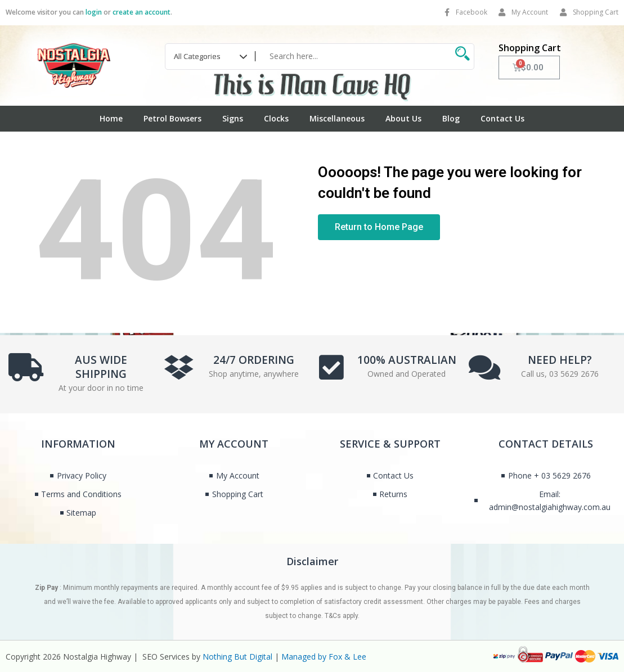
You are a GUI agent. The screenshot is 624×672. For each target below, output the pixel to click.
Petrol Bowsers (172, 118)
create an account (142, 12)
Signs (233, 118)
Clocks (276, 118)
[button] (379, 227)
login (94, 12)
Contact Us (502, 118)
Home (111, 118)
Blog (451, 118)
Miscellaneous (337, 118)
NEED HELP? (560, 358)
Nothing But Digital (237, 657)
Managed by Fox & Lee (324, 657)
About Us (403, 118)
